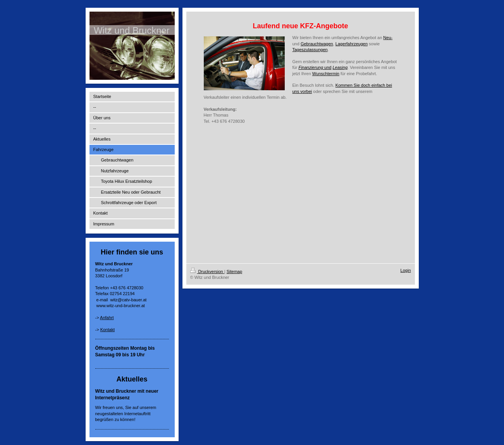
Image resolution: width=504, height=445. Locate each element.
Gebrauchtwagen (317, 44)
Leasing (340, 67)
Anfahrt (107, 318)
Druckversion (207, 271)
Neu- (388, 38)
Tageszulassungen (310, 50)
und (315, 67)
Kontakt (108, 330)
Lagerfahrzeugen (352, 44)
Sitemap (234, 271)
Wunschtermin (326, 74)
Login (406, 270)
